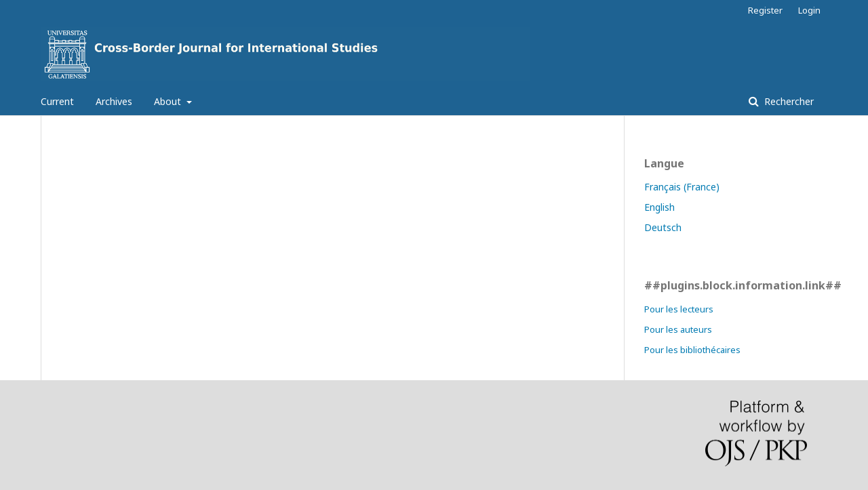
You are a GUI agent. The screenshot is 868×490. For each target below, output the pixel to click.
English (659, 207)
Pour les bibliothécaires (692, 350)
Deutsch (663, 227)
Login (809, 10)
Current (57, 101)
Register (765, 10)
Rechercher (788, 101)
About (169, 101)
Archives (114, 101)
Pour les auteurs (678, 329)
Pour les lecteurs (679, 309)
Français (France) (682, 187)
